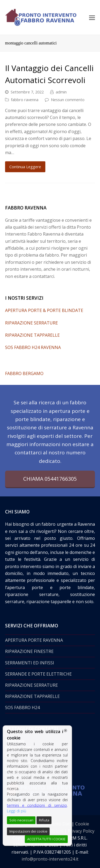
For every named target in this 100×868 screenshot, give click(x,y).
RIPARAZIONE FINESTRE (29, 651)
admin (61, 92)
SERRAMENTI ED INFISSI (30, 663)
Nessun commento (68, 100)
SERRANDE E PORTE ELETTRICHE (38, 674)
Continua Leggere (25, 167)
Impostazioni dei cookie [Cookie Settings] (28, 831)
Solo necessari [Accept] (21, 820)
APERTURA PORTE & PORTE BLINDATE (44, 310)
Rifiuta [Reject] (44, 820)
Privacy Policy (81, 831)
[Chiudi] (65, 731)
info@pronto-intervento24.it (50, 859)
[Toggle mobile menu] (92, 17)
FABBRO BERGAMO (24, 373)
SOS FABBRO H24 (22, 707)
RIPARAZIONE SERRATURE (31, 323)
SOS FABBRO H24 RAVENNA (33, 347)
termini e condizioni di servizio (37, 805)
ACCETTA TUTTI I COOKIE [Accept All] (46, 839)
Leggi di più (17, 811)
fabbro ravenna (25, 100)
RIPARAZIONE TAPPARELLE (32, 335)
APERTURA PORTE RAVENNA (34, 640)
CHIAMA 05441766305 (50, 479)
